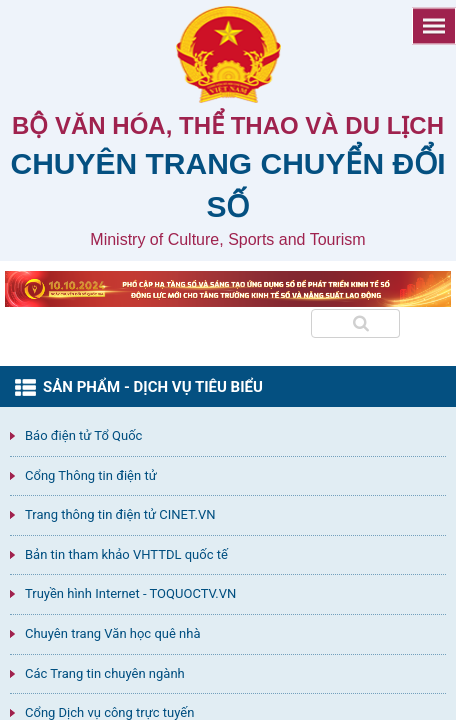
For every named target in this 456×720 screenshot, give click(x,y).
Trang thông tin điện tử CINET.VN (120, 514)
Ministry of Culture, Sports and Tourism (227, 239)
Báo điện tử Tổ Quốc (83, 435)
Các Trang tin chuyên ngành (105, 673)
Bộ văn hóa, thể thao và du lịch (228, 125)
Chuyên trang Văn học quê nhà (112, 633)
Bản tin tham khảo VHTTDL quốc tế (126, 554)
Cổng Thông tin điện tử (91, 475)
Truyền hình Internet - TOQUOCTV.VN (130, 593)
